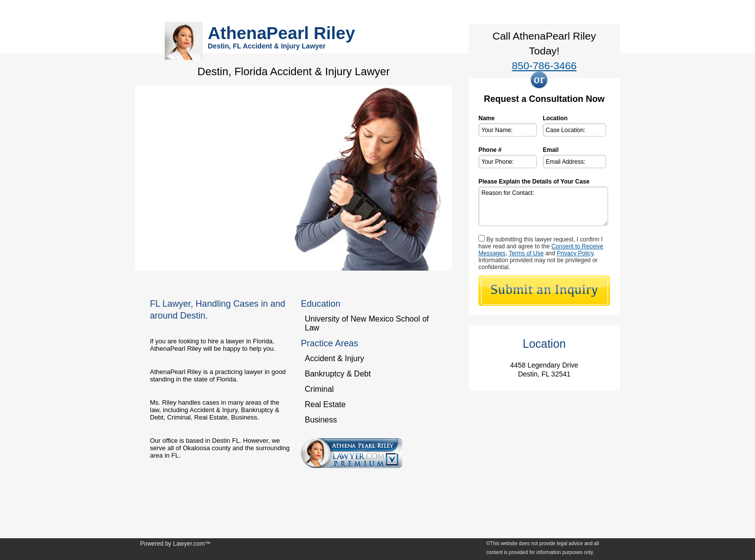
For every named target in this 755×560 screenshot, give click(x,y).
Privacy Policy (575, 253)
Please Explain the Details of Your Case (534, 182)
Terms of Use (526, 253)
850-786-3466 (544, 66)
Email (551, 150)
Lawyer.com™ (192, 544)
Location (555, 118)
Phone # (490, 150)
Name (487, 118)
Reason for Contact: (543, 206)
